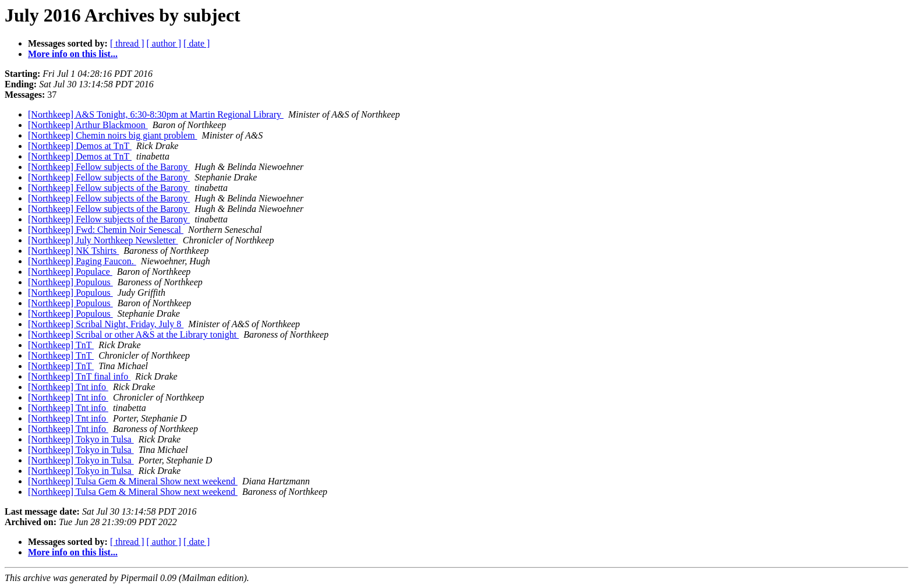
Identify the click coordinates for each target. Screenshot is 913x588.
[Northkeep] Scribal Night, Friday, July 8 (106, 324)
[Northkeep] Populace (70, 272)
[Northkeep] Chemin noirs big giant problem (113, 135)
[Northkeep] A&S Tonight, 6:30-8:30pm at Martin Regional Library (156, 114)
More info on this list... (73, 54)
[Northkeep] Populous (70, 282)
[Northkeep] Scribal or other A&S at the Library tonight (133, 334)
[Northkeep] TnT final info (79, 376)
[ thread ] (127, 43)
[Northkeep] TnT (61, 345)
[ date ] (197, 43)
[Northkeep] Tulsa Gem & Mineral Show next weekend (133, 481)
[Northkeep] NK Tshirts (73, 251)
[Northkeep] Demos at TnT (80, 146)
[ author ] (164, 43)
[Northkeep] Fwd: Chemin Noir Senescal (106, 230)
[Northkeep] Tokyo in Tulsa (81, 439)
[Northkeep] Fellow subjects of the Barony (109, 167)
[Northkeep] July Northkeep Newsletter (103, 240)
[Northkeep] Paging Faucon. (82, 261)
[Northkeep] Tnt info (68, 387)
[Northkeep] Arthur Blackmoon (88, 125)
